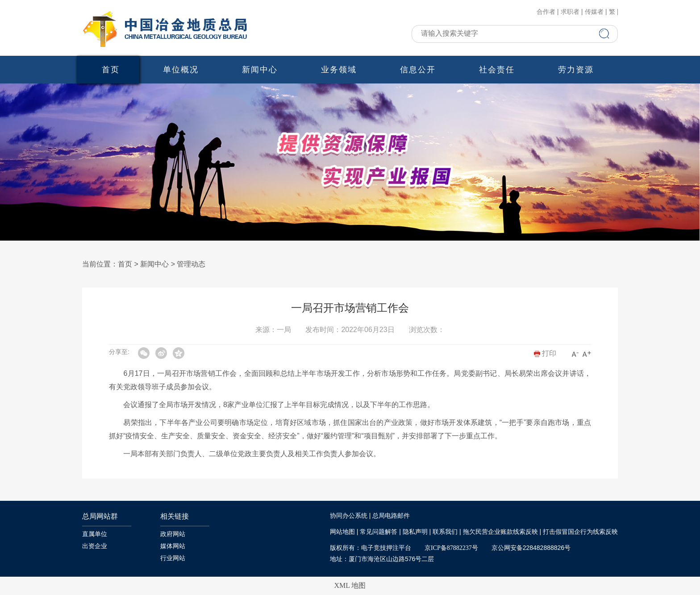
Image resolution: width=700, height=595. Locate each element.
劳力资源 (576, 70)
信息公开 (418, 70)
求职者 (570, 12)
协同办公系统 (349, 516)
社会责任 (497, 70)
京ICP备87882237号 (451, 548)
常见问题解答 (379, 532)
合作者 (546, 12)
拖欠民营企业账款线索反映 (500, 532)
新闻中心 (260, 70)
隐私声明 (415, 532)
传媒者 (594, 12)
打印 (545, 353)
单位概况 (181, 70)
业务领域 (339, 70)
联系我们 (445, 532)
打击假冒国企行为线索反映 (580, 532)
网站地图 (342, 532)
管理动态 (191, 264)
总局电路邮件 (391, 516)
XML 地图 (350, 585)
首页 (111, 70)
